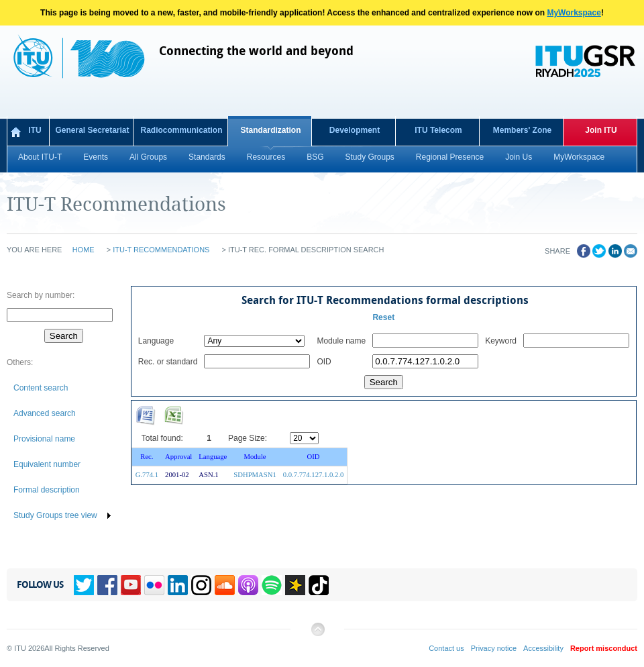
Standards (207, 157)
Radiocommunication (181, 130)
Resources (266, 157)
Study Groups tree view (55, 515)
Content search (41, 388)
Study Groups (369, 157)
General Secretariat (92, 130)
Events (96, 157)
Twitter (84, 585)
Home (84, 250)
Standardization (270, 130)
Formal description (47, 490)
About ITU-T (40, 157)
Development (355, 130)
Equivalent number (47, 464)
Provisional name (44, 439)
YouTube (131, 585)
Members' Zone (523, 130)
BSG (315, 157)
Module (255, 457)
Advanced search (45, 413)
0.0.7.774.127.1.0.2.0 (314, 475)
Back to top (317, 634)
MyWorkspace (574, 13)
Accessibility (543, 648)
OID (314, 457)
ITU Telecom (438, 130)
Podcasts (248, 585)
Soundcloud (225, 585)
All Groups (148, 157)
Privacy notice (494, 648)
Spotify (272, 585)
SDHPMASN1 (255, 475)
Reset (383, 317)
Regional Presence (450, 157)
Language (213, 457)
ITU (35, 130)
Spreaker (295, 585)
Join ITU (601, 130)
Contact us (446, 648)
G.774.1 (147, 475)
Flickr (154, 585)
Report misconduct (604, 648)
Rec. (147, 457)
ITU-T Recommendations (161, 250)
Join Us (519, 157)
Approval (178, 457)
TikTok (319, 585)
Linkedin (178, 585)
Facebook (107, 585)
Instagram (201, 585)
